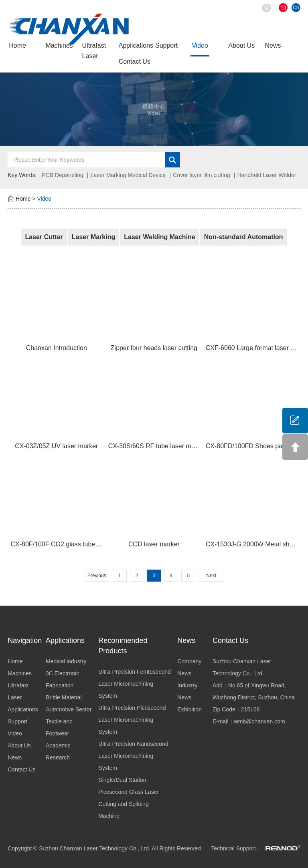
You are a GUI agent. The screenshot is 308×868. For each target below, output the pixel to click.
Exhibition (189, 709)
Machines (59, 45)
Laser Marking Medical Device (128, 175)
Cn (296, 8)
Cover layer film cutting (201, 175)
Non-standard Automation (244, 237)
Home (17, 45)
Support (166, 45)
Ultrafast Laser (94, 51)
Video (200, 45)
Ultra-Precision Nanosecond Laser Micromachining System (133, 756)
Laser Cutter (44, 237)
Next (211, 576)
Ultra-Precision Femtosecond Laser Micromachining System (135, 684)
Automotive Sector (69, 709)
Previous (97, 576)
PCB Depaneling (63, 175)
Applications (136, 45)
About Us (241, 45)
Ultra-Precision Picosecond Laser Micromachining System (132, 720)
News (273, 45)
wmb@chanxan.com (260, 721)
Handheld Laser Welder (267, 175)
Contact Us (135, 61)
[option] (154, 109)
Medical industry (66, 661)
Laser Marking (93, 237)
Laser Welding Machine (160, 237)
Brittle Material (64, 697)
